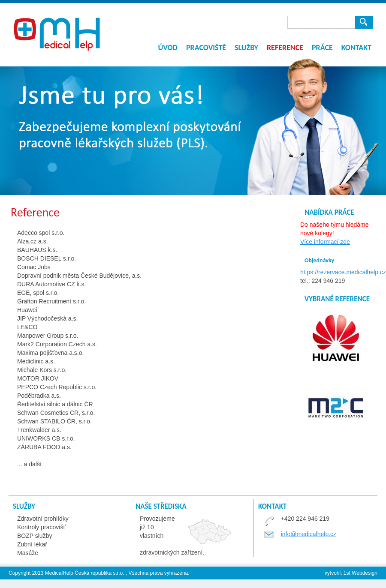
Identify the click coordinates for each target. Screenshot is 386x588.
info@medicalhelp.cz (309, 534)
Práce (322, 48)
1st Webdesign (360, 573)
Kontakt (356, 48)
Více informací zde (325, 242)
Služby (246, 48)
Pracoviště (206, 48)
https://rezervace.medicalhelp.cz (343, 272)
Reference (285, 48)
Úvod (168, 48)
